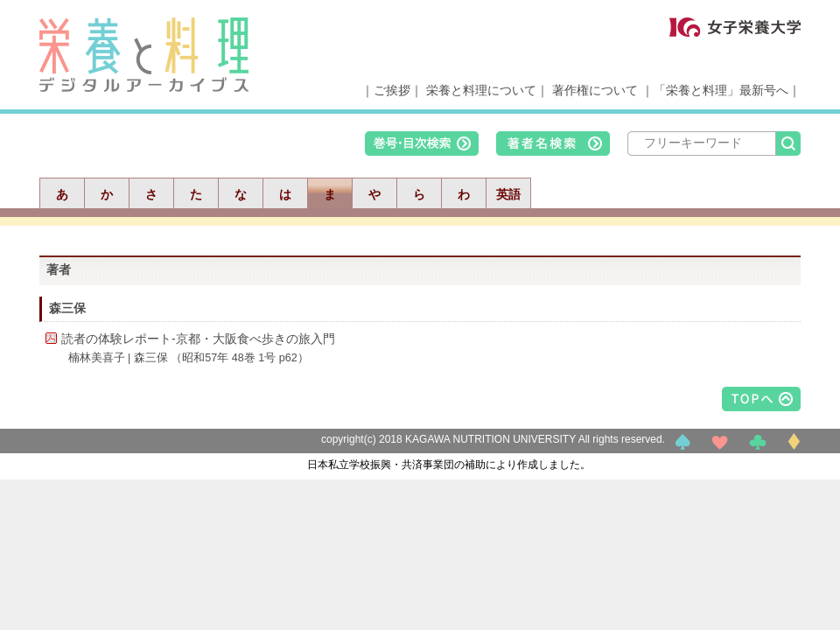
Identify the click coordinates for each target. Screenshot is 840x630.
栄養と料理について (481, 90)
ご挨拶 (392, 90)
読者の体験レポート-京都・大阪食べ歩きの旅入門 (198, 339)
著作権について (595, 90)
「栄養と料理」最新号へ (721, 90)
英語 (508, 194)
